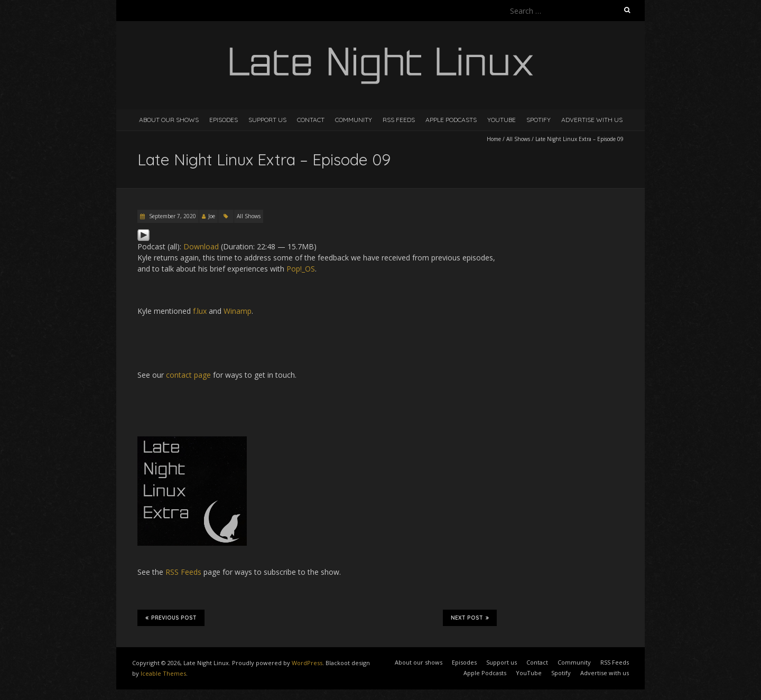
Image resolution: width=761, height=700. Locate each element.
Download (201, 246)
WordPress (307, 663)
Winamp (238, 311)
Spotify (539, 120)
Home (494, 139)
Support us (267, 120)
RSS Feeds (399, 120)
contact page (188, 375)
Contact (311, 120)
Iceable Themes (163, 673)
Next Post (470, 618)
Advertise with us (592, 120)
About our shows (169, 120)
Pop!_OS (301, 269)
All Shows (518, 139)
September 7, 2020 (172, 216)
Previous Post (171, 618)
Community (354, 120)
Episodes (224, 120)
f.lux (200, 311)
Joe (212, 216)
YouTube (502, 120)
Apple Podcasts (451, 120)
